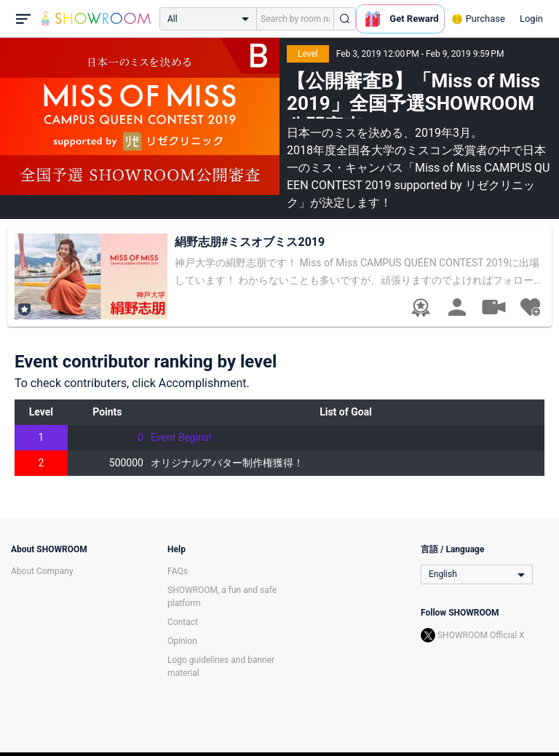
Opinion (182, 641)
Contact (183, 622)
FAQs (178, 571)
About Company (42, 571)
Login (531, 19)
